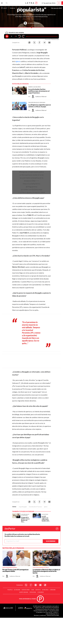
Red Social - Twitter (26, 585)
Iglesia (18, 61)
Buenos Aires (26, 590)
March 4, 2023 (40, 193)
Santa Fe (38, 590)
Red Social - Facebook (31, 585)
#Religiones (23, 172)
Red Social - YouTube (40, 585)
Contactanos (20, 585)
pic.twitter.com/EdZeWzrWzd (32, 190)
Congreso (41, 592)
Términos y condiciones (40, 615)
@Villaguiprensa (32, 187)
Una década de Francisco (35, 507)
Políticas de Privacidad (53, 615)
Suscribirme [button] (51, 541)
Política (10, 590)
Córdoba (53, 590)
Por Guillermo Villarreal (34, 23)
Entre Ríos (45, 590)
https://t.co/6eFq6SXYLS (31, 184)
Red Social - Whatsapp (45, 585)
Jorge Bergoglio (23, 507)
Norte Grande (24, 592)
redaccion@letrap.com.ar (52, 614)
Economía (17, 590)
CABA (33, 590)
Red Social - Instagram (36, 585)
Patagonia (33, 592)
